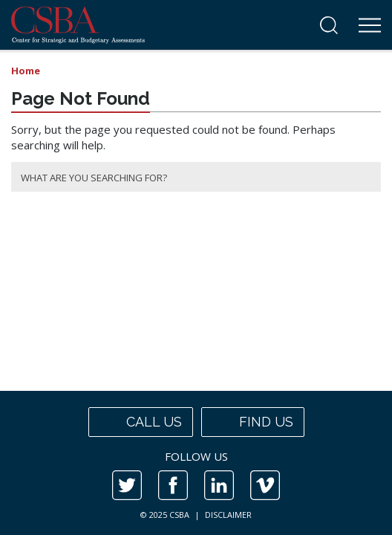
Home (26, 71)
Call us (141, 422)
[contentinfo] (196, 463)
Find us (253, 422)
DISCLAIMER (228, 515)
